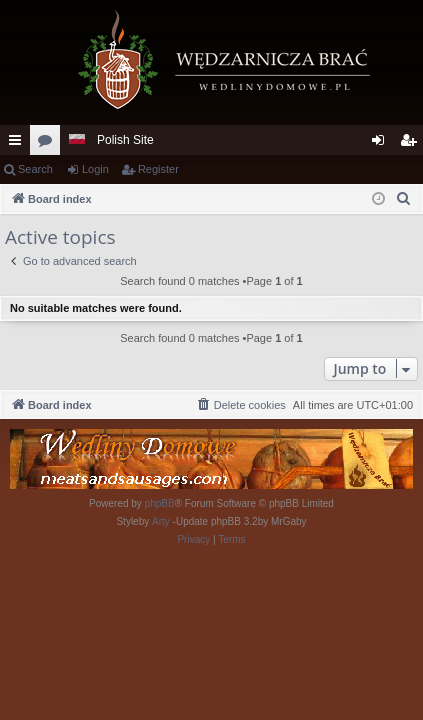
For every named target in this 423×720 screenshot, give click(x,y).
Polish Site (125, 140)
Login (95, 169)
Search (35, 169)
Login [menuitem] (382, 144)
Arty (161, 521)
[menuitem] (404, 199)
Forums (49, 144)
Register (158, 169)
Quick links (19, 144)
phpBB (160, 503)
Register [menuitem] (412, 144)
